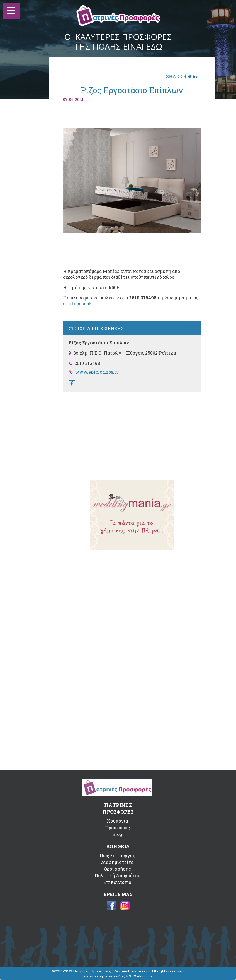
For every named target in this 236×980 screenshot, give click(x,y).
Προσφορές (117, 828)
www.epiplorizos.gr (97, 372)
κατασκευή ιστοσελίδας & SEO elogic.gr (118, 976)
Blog (117, 834)
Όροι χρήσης (117, 869)
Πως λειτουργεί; (117, 855)
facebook (82, 303)
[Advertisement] (132, 433)
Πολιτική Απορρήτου (117, 875)
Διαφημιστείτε (117, 862)
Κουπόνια (117, 821)
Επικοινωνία (117, 882)
